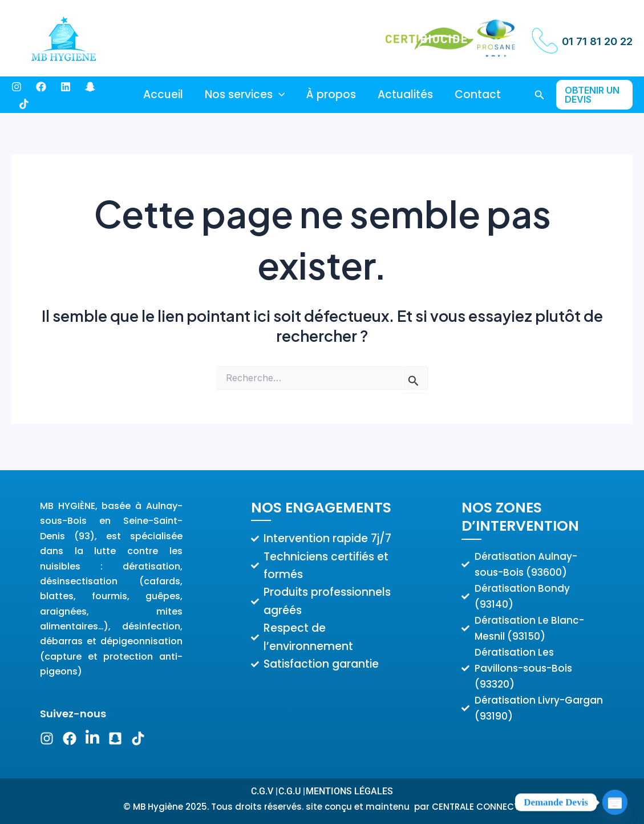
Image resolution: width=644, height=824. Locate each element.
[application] (279, 95)
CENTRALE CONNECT (477, 807)
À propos (331, 94)
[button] (540, 95)
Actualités (405, 94)
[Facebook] (41, 87)
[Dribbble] (24, 104)
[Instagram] (17, 87)
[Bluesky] (90, 87)
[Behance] (66, 87)
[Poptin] (615, 797)
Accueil (163, 94)
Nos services (245, 95)
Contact (478, 94)
